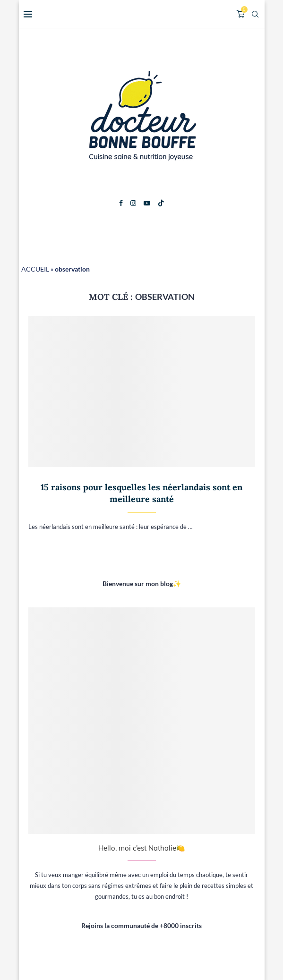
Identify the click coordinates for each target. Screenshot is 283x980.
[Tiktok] (161, 203)
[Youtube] (147, 203)
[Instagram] (133, 203)
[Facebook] (121, 203)
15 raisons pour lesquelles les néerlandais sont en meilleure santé (141, 493)
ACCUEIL (35, 269)
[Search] (255, 14)
